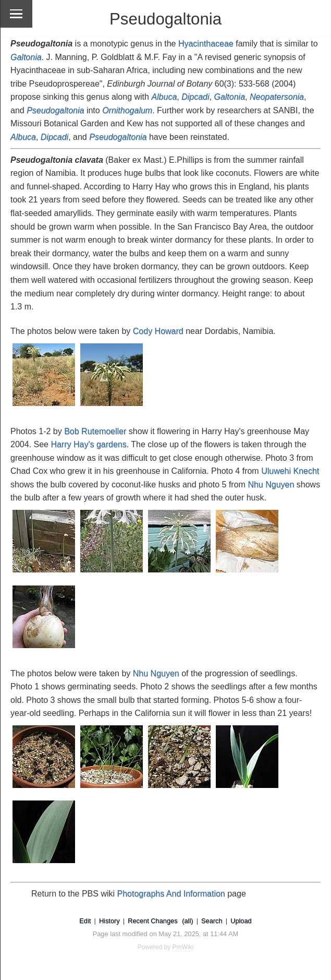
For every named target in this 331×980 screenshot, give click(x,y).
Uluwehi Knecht (290, 471)
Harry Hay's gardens (88, 444)
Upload (241, 921)
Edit (85, 921)
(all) (187, 921)
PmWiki (183, 947)
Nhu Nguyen (271, 485)
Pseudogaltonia (118, 137)
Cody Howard (158, 331)
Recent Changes (152, 921)
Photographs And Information (171, 894)
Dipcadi (54, 137)
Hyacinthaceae (206, 44)
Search (212, 921)
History (109, 921)
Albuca (23, 137)
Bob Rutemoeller (95, 431)
